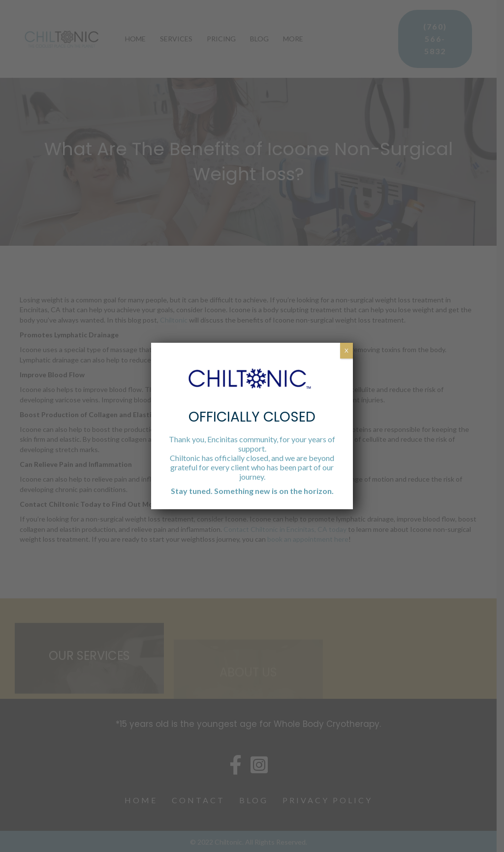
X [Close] (346, 350)
